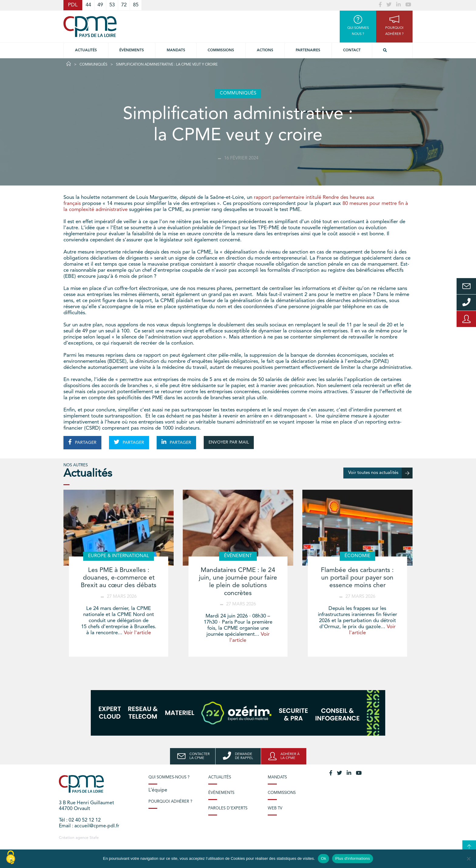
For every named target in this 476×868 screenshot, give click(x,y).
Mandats (176, 50)
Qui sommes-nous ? (169, 777)
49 (100, 5)
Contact (352, 50)
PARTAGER (82, 442)
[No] (468, 859)
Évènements (132, 50)
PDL (73, 5)
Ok (323, 858)
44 (88, 5)
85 (136, 5)
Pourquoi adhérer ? (170, 802)
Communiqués (93, 65)
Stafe (94, 838)
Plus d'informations (352, 858)
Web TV (275, 808)
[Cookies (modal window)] (11, 858)
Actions (265, 50)
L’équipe (158, 790)
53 (112, 5)
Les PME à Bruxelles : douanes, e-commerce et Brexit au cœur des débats (119, 578)
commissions (221, 50)
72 (124, 5)
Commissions (282, 793)
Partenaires (308, 50)
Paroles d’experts (228, 808)
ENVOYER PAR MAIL (229, 442)
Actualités (86, 50)
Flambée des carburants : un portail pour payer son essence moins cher (357, 578)
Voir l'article (137, 633)
